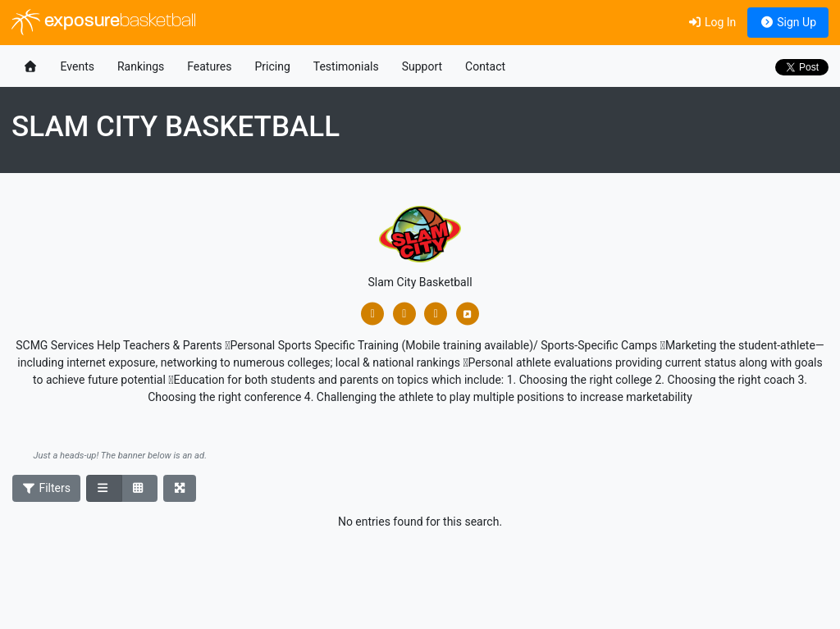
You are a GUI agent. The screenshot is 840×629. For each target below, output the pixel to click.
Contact (485, 66)
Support (422, 66)
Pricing (272, 66)
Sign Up (788, 22)
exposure (104, 22)
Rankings (141, 66)
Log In (712, 22)
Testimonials (346, 66)
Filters (47, 488)
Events (78, 66)
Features (209, 66)
